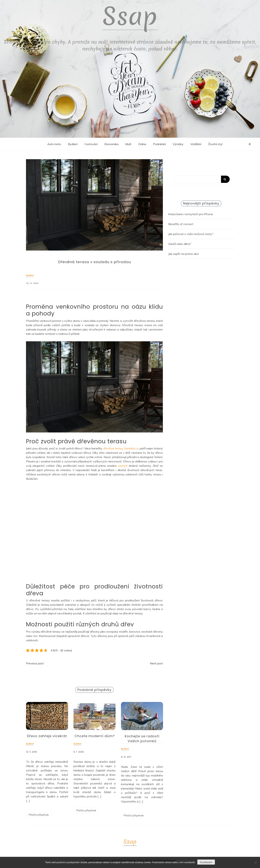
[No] (255, 862)
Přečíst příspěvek (39, 815)
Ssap (130, 16)
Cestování (91, 144)
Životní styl (215, 144)
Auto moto (54, 144)
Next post (156, 663)
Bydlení (73, 144)
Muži (128, 144)
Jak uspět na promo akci (184, 254)
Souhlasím (206, 862)
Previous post (35, 663)
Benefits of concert (181, 224)
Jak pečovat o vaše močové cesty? (191, 234)
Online (142, 144)
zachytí (122, 466)
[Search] (201, 179)
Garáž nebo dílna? (180, 244)
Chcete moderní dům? (95, 736)
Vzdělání (196, 144)
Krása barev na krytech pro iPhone (191, 214)
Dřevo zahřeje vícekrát (47, 736)
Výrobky (178, 144)
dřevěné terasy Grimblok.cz (121, 448)
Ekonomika (111, 144)
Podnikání (159, 144)
